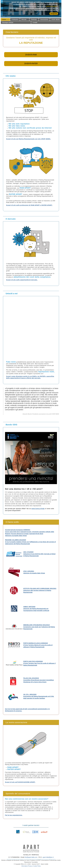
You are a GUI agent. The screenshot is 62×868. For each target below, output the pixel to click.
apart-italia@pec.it (48, 857)
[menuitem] (5, 19)
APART (3, 16)
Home (9, 16)
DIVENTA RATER (31, 64)
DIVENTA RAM (31, 55)
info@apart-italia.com (31, 857)
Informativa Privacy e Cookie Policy (31, 866)
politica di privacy (52, 6)
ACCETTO (54, 14)
